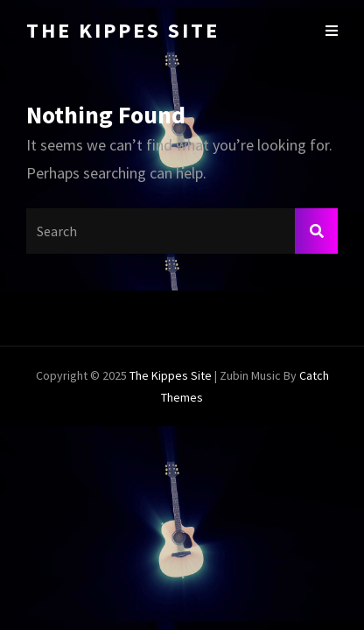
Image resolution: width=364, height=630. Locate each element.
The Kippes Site (123, 30)
